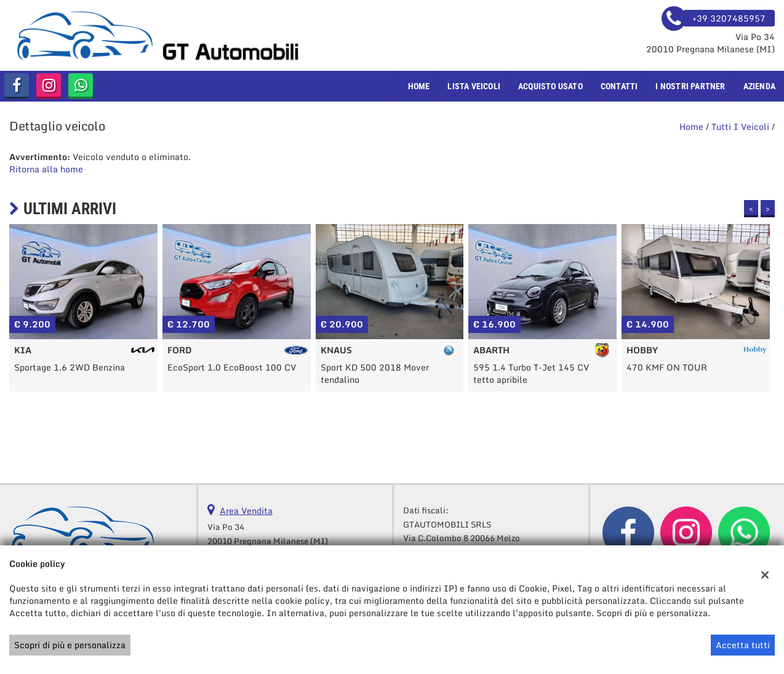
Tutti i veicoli (740, 126)
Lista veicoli (474, 86)
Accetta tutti (743, 645)
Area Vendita (246, 511)
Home (419, 86)
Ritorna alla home (46, 169)
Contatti (619, 86)
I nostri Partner (690, 86)
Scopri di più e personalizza (70, 645)
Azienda (759, 86)
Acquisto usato (550, 86)
